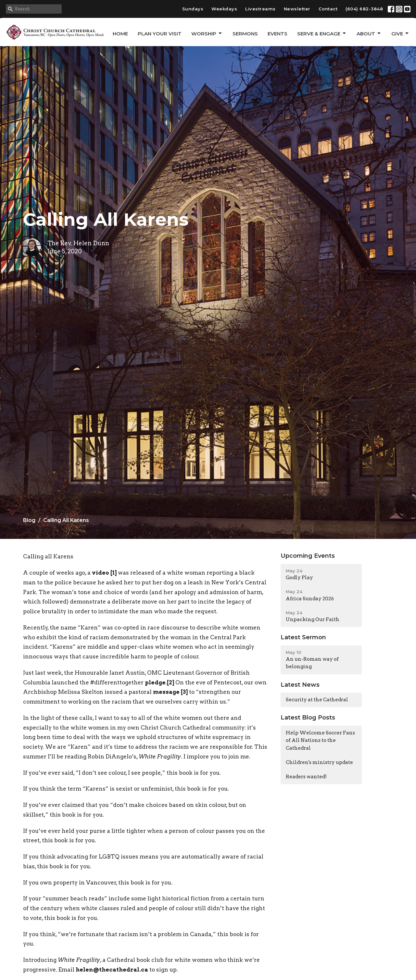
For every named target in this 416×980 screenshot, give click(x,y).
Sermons (245, 34)
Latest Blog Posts (308, 718)
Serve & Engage (322, 33)
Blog (29, 520)
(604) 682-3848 (364, 9)
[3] (184, 692)
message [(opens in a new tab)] (166, 692)
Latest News (300, 685)
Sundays (193, 9)
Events (277, 34)
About (369, 33)
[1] (113, 573)
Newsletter (297, 9)
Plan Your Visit (160, 34)
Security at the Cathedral (317, 700)
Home (120, 34)
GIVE (400, 33)
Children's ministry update (319, 762)
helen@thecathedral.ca (112, 970)
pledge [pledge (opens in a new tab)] (155, 682)
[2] (170, 682)
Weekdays (224, 9)
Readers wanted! (306, 777)
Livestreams (260, 9)
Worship (207, 33)
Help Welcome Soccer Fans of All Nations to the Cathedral (320, 740)
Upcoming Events (308, 556)
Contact (328, 9)
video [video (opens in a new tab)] (101, 573)
